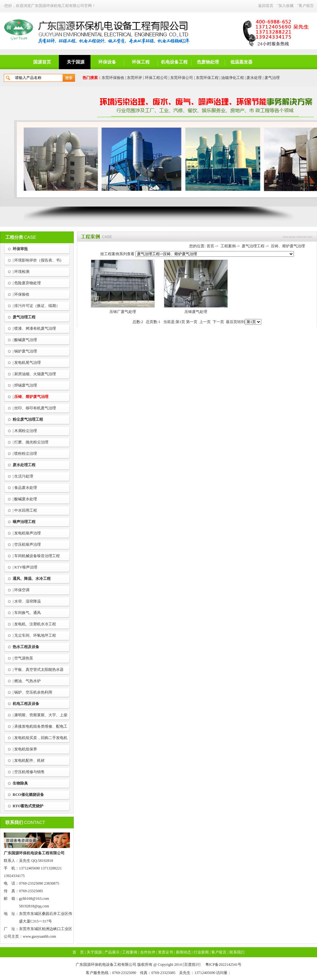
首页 (210, 246)
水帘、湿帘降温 (28, 601)
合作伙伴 (148, 952)
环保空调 (22, 590)
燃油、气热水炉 (28, 681)
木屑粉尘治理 (26, 431)
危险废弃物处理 (28, 283)
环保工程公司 (156, 78)
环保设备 (107, 62)
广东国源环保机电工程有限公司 (58, 6)
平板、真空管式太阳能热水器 (39, 670)
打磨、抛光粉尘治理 (31, 442)
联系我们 (237, 952)
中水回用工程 (26, 510)
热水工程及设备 (26, 647)
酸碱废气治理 (26, 340)
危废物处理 (208, 62)
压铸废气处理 (196, 312)
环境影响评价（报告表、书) (38, 260)
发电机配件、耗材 (29, 761)
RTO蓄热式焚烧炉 (28, 806)
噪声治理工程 (24, 522)
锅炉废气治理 (26, 351)
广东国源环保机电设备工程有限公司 (34, 853)
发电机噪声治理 (28, 533)
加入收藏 (286, 6)
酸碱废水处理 (26, 499)
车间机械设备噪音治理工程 (37, 556)
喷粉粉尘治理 (26, 454)
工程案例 (228, 246)
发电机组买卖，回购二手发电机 (41, 738)
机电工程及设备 (26, 704)
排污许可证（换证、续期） (37, 306)
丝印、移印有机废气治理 (35, 408)
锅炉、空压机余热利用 (33, 692)
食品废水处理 (26, 488)
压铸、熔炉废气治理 (31, 397)
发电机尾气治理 (28, 363)
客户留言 (306, 6)
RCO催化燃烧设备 (28, 795)
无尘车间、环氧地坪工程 (35, 635)
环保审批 (20, 249)
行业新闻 (201, 952)
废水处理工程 (24, 465)
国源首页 (42, 62)
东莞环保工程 (207, 78)
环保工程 (141, 62)
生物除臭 (20, 783)
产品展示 (112, 952)
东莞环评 (134, 78)
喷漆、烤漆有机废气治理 (35, 328)
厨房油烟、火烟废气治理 (35, 374)
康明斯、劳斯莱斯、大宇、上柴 (41, 715)
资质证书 (165, 952)
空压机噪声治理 (28, 544)
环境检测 (22, 272)
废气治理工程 (24, 317)
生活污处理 (24, 476)
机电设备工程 (174, 62)
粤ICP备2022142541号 (224, 965)
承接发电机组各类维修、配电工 (41, 726)
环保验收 (22, 294)
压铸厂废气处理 (123, 312)
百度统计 (192, 965)
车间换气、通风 (28, 613)
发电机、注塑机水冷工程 (35, 624)
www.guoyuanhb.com (39, 936)
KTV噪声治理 (26, 567)
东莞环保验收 (113, 78)
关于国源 (76, 62)
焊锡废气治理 (26, 385)
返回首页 (266, 6)
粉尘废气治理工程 (28, 419)
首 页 (78, 952)
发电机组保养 (26, 749)
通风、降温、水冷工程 (32, 579)
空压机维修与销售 (29, 772)
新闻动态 (183, 952)
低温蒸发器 (241, 62)
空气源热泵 (24, 658)
